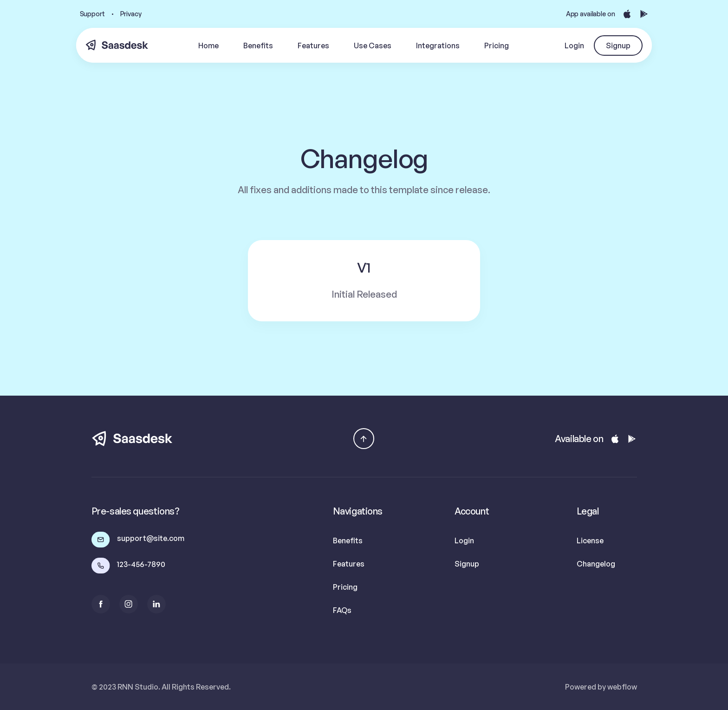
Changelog (596, 564)
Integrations (438, 46)
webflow (622, 687)
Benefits (258, 46)
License (590, 541)
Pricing (497, 46)
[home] (117, 46)
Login (574, 46)
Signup (618, 46)
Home (208, 46)
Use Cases (373, 46)
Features (313, 46)
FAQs (342, 610)
